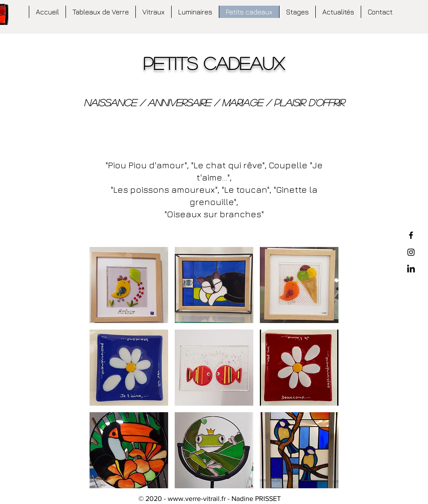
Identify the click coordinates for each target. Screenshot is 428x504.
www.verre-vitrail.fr (197, 499)
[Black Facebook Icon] (411, 235)
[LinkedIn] (411, 269)
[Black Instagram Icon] (411, 252)
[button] (129, 285)
